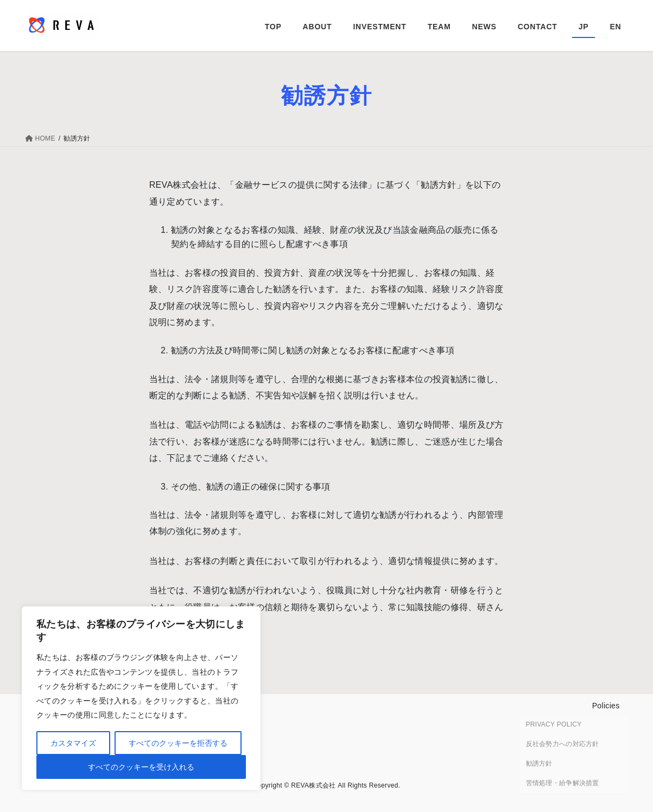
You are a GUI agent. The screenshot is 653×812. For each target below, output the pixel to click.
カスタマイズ (73, 743)
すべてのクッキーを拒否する (178, 743)
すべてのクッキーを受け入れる (141, 767)
